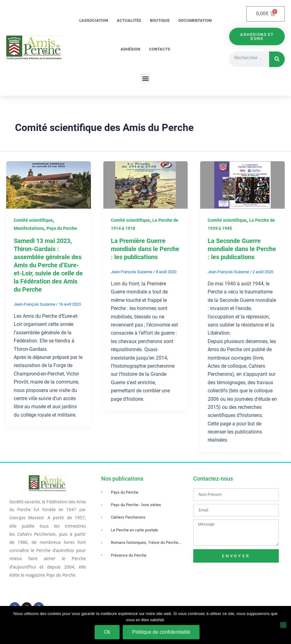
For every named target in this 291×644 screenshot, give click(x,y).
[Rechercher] (277, 59)
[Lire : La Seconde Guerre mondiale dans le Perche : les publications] (242, 184)
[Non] (283, 625)
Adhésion (130, 49)
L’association (94, 20)
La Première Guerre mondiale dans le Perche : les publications (145, 249)
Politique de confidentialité (161, 632)
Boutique (160, 20)
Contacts (160, 49)
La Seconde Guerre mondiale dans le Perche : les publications (242, 249)
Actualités (129, 20)
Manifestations (29, 228)
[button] (145, 78)
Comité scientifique (33, 220)
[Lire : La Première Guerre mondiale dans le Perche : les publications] (146, 184)
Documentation (195, 20)
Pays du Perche (62, 228)
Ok (107, 632)
